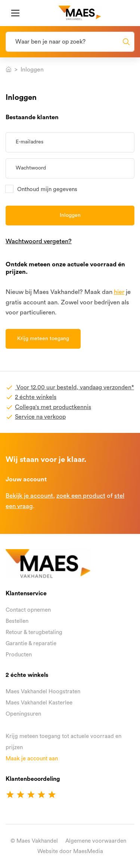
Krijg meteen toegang (43, 339)
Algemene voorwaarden (96, 841)
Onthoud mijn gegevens (47, 189)
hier (119, 292)
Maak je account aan (32, 759)
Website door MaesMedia (70, 851)
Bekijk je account (29, 496)
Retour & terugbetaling (34, 632)
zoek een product (81, 496)
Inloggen (70, 215)
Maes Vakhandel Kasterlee (39, 703)
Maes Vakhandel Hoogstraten (43, 692)
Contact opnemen (28, 610)
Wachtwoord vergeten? (39, 241)
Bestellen (17, 621)
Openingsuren (23, 714)
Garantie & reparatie (31, 644)
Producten (19, 655)
